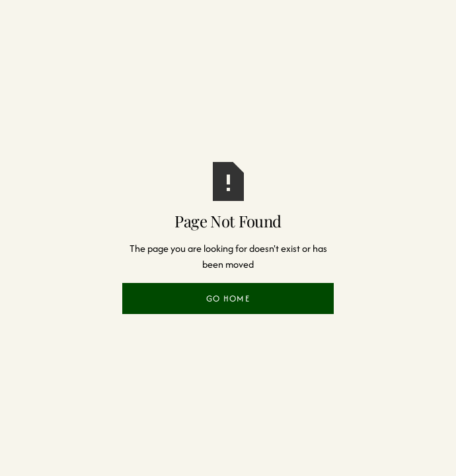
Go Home (228, 298)
